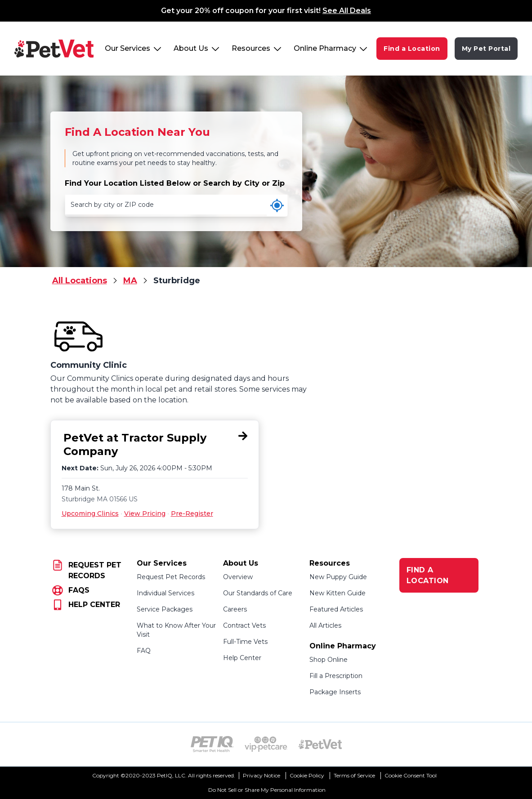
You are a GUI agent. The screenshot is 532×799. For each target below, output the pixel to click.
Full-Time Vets (245, 642)
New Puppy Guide (338, 577)
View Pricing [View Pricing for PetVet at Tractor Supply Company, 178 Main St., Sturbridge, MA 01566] (145, 513)
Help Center (242, 658)
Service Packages (165, 609)
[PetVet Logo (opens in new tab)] (320, 744)
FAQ (144, 651)
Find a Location (412, 49)
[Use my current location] (277, 205)
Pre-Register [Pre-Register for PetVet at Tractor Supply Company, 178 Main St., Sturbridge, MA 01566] (192, 513)
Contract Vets (244, 625)
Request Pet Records (171, 577)
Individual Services (165, 593)
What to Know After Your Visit (176, 630)
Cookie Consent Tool (411, 775)
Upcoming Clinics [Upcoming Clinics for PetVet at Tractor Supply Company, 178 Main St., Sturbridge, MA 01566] (90, 513)
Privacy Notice (262, 775)
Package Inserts (335, 692)
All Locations (80, 281)
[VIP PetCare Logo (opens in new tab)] (266, 744)
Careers (235, 609)
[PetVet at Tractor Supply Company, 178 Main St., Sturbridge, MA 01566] (155, 445)
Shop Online (329, 660)
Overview (238, 577)
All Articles (325, 625)
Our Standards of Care (258, 593)
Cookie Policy (307, 775)
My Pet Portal (486, 49)
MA (130, 281)
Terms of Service (354, 775)
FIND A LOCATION (428, 575)
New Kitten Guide (338, 593)
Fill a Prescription (336, 676)
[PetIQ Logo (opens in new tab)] (212, 744)
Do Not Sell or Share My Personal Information (267, 790)
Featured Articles (336, 609)
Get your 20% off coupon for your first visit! (266, 11)
